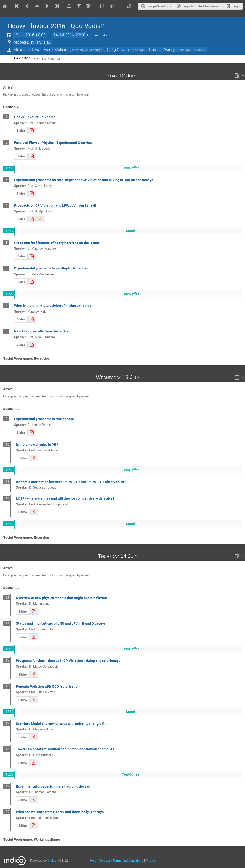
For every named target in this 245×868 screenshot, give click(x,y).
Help (93, 861)
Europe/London (157, 6)
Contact (104, 861)
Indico (52, 861)
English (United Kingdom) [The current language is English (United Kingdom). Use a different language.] (200, 6)
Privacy (151, 861)
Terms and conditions (128, 861)
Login (236, 6)
